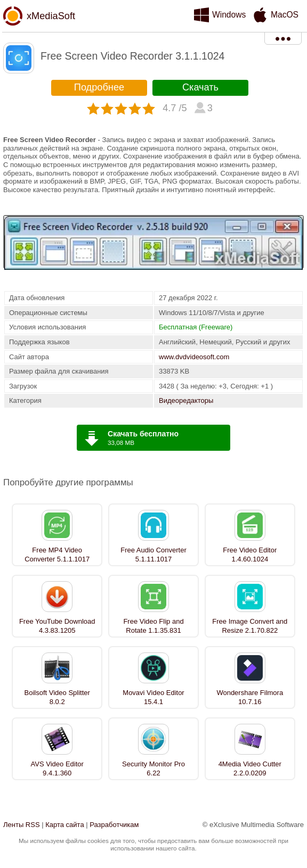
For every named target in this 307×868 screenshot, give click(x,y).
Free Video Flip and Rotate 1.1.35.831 (153, 626)
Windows (229, 15)
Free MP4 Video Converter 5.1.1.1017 (57, 555)
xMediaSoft (51, 16)
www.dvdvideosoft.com (194, 357)
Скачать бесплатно (143, 434)
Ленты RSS (22, 825)
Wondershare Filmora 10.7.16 (250, 697)
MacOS (285, 15)
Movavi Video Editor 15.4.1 (153, 697)
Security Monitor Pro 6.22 (153, 768)
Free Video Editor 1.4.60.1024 (250, 555)
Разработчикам (114, 825)
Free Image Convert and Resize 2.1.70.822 (250, 626)
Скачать (200, 87)
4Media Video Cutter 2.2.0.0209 (250, 768)
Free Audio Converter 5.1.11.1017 (153, 555)
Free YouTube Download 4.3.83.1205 (57, 626)
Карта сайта (64, 825)
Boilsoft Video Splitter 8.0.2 (57, 697)
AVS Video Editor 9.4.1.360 (57, 768)
